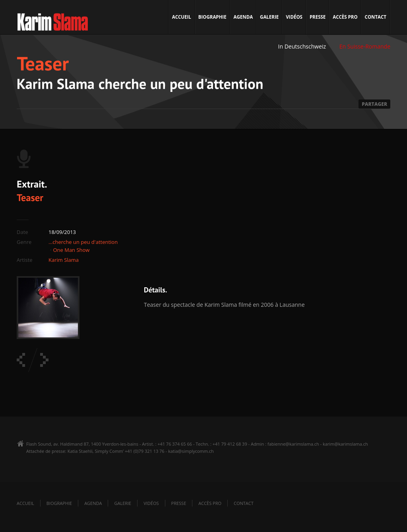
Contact (376, 17)
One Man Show (71, 250)
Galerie (269, 17)
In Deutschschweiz (302, 46)
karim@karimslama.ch (345, 444)
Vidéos (294, 17)
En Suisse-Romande (365, 46)
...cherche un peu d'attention (83, 242)
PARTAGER (374, 104)
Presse (318, 17)
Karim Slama (64, 260)
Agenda (243, 17)
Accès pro (345, 17)
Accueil (182, 17)
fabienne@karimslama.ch (293, 444)
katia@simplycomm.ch (191, 451)
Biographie (212, 17)
